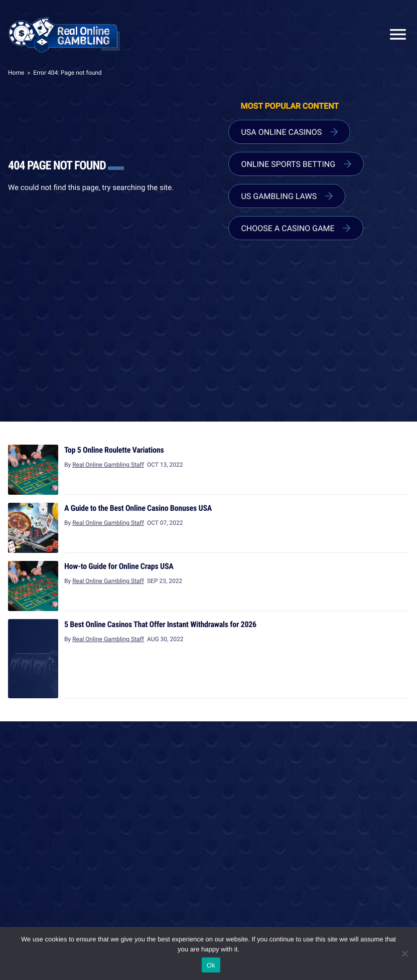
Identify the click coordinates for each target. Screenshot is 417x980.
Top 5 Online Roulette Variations (114, 450)
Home (16, 73)
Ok (211, 965)
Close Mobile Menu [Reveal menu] (394, 34)
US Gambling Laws (279, 196)
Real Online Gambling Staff (108, 465)
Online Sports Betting (288, 164)
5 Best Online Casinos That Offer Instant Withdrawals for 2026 (160, 624)
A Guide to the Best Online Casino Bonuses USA (138, 508)
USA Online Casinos (281, 132)
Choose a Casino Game (288, 228)
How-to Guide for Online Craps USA (119, 566)
